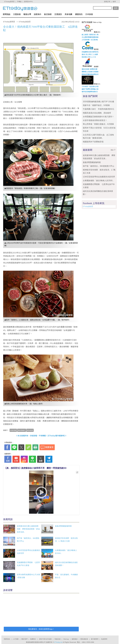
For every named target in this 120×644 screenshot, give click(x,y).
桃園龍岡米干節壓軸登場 (93, 142)
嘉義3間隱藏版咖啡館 (63, 526)
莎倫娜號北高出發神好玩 (90, 52)
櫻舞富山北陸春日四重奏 (90, 72)
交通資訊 (58, 14)
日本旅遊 (89, 14)
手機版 (19, 2)
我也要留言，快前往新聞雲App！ (41, 629)
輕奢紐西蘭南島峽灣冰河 (90, 74)
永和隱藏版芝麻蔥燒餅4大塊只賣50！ (98, 117)
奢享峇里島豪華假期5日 (90, 92)
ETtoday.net (58, 642)
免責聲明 (104, 639)
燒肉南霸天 (22, 430)
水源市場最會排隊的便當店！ (95, 120)
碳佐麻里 (30, 430)
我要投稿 (7, 639)
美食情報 (13, 430)
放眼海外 (37, 14)
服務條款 (75, 639)
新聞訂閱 (107, 2)
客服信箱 (58, 639)
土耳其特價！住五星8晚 (90, 40)
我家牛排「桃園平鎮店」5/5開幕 (96, 105)
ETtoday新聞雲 (9, 2)
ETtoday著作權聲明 (56, 436)
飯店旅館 (48, 14)
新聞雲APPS (28, 2)
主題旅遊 (17, 14)
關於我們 (24, 639)
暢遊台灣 (27, 14)
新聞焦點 (7, 14)
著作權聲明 (95, 639)
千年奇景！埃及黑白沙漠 (90, 87)
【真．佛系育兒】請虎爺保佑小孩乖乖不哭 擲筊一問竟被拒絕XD (35, 468)
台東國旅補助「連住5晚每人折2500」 (99, 181)
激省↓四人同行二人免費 (90, 54)
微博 (114, 2)
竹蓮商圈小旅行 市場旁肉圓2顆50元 (98, 109)
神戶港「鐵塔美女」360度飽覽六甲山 (98, 166)
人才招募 (16, 639)
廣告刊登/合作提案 (45, 639)
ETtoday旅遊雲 (88, 206)
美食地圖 (68, 14)
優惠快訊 (79, 14)
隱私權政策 (84, 639)
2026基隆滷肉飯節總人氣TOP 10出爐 (98, 102)
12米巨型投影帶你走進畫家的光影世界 (99, 177)
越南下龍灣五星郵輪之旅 (90, 89)
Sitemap (66, 639)
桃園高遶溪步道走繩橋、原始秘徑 (97, 113)
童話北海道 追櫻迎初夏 (90, 69)
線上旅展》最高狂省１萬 (90, 35)
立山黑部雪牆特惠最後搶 (90, 37)
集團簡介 (33, 639)
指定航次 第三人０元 (89, 57)
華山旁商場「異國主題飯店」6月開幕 (98, 124)
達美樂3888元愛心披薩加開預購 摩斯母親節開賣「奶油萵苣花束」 (28, 529)
